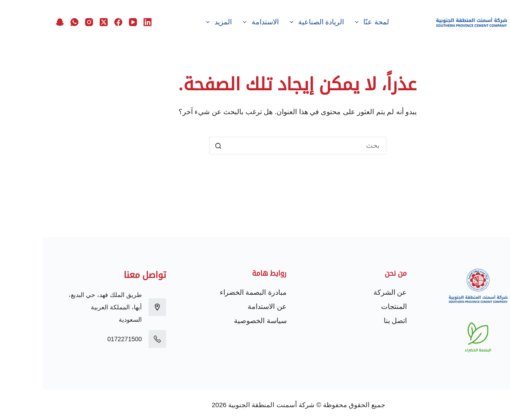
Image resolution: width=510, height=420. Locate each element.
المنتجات (351, 306)
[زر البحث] (175, 146)
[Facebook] (76, 22)
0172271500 (82, 339)
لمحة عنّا (328, 22)
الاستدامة (217, 22)
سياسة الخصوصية (218, 321)
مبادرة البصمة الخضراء (211, 292)
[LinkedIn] (105, 22)
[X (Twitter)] (61, 22)
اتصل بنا (353, 321)
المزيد (175, 22)
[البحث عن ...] (264, 146)
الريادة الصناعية (273, 22)
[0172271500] (115, 339)
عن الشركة (348, 292)
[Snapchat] (17, 22)
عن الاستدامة (224, 306)
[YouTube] (90, 22)
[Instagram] (47, 22)
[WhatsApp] (32, 22)
